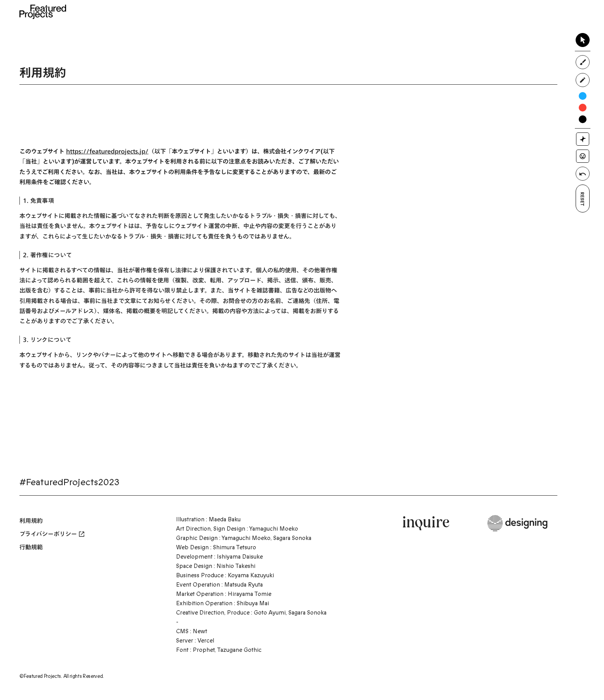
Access (410, 12)
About (244, 12)
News (279, 12)
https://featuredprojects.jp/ (107, 151)
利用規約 (31, 521)
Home (208, 12)
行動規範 (31, 547)
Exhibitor (368, 12)
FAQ (444, 12)
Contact (486, 12)
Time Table (321, 12)
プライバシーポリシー (52, 534)
